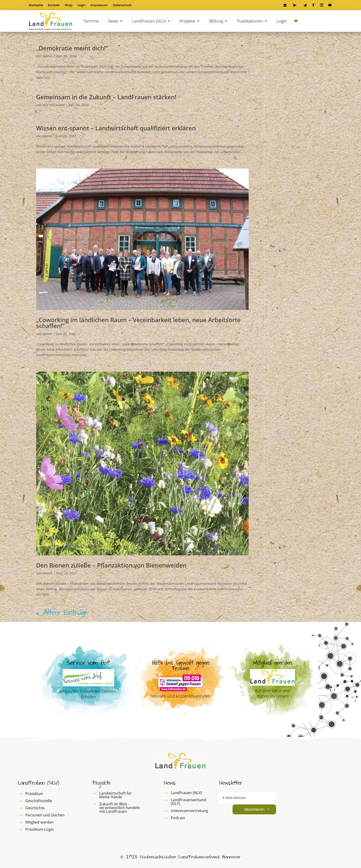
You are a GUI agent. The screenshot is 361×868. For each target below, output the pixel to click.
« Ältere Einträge (62, 614)
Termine (91, 21)
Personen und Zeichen (45, 815)
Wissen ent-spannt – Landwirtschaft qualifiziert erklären (116, 128)
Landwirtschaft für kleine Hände (116, 795)
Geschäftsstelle (39, 801)
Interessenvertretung (189, 811)
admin (48, 56)
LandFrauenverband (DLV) (189, 802)
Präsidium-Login (40, 829)
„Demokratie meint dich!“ (72, 48)
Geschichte (35, 808)
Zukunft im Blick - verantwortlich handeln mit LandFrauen (120, 808)
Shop (68, 6)
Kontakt (54, 6)
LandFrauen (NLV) (149, 21)
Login (82, 6)
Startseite (36, 6)
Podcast (178, 818)
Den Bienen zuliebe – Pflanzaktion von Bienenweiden (111, 565)
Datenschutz (122, 6)
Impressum (99, 6)
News (113, 21)
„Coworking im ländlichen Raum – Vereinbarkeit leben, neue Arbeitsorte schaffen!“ (138, 323)
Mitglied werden (39, 822)
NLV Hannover (54, 105)
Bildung (216, 21)
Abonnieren (254, 809)
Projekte (187, 21)
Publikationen (250, 21)
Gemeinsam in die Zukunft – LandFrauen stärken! (106, 97)
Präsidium (34, 794)
